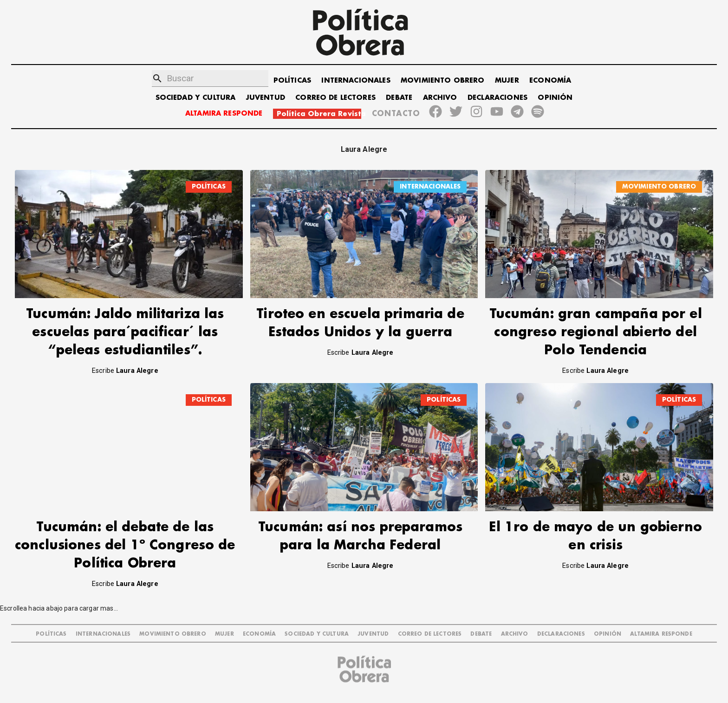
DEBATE (399, 98)
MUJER (507, 81)
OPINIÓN (555, 98)
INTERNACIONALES (356, 81)
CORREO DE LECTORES (335, 98)
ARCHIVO (440, 98)
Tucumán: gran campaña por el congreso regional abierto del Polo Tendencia (596, 332)
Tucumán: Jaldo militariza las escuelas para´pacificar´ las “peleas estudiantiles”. (125, 332)
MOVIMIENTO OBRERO (443, 81)
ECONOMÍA (550, 81)
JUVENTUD (266, 98)
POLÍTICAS (292, 81)
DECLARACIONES (497, 98)
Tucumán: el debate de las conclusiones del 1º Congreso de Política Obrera (125, 545)
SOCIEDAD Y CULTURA (196, 98)
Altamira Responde (661, 634)
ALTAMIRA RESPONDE (224, 114)
